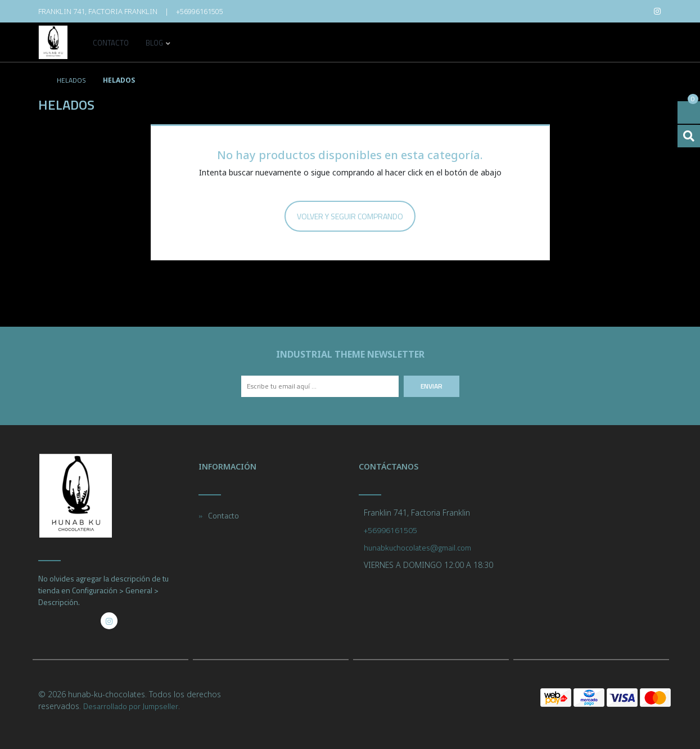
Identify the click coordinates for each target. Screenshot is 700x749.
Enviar (432, 386)
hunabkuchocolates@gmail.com (417, 547)
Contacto (111, 44)
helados (71, 80)
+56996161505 (200, 11)
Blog (154, 44)
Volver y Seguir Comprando (350, 216)
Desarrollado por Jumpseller (131, 706)
